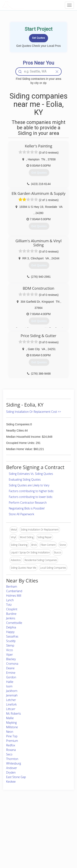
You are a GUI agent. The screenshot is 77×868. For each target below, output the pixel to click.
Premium (12, 741)
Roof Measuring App (34, 825)
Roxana (11, 750)
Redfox (11, 745)
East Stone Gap (16, 777)
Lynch (10, 600)
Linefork (11, 704)
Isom (9, 686)
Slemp (10, 645)
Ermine (11, 673)
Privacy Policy (57, 821)
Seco (9, 754)
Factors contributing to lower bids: (31, 497)
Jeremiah (12, 695)
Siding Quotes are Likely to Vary (29, 485)
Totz (9, 605)
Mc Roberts (14, 713)
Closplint (12, 609)
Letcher (11, 700)
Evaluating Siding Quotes (25, 479)
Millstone (12, 727)
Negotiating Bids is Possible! (27, 508)
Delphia (11, 627)
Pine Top (12, 736)
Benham (12, 586)
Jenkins (11, 618)
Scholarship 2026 (58, 816)
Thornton (12, 759)
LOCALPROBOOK (26, 5)
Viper (10, 655)
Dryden (11, 772)
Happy (10, 632)
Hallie (10, 682)
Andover (12, 768)
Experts (27, 821)
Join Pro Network (33, 816)
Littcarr (11, 709)
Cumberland (14, 591)
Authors (53, 825)
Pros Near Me (14, 825)
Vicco (10, 650)
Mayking (11, 723)
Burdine (11, 614)
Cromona (12, 664)
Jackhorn (12, 691)
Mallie (10, 718)
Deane (10, 668)
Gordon (11, 677)
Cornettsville (14, 623)
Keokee (11, 782)
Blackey (11, 659)
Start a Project (14, 830)
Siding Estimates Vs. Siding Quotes (31, 474)
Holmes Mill (14, 596)
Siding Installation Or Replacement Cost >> (34, 412)
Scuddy (11, 641)
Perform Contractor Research (28, 503)
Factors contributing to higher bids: (31, 491)
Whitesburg (14, 763)
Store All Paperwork (21, 514)
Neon (10, 732)
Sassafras (12, 636)
